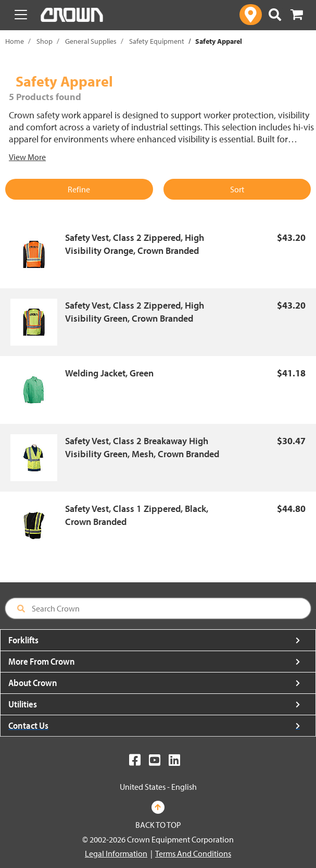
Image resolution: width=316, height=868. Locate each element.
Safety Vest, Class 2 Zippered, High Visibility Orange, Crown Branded (135, 244)
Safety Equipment (157, 41)
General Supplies (91, 41)
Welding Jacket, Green (109, 373)
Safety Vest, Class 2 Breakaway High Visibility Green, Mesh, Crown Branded (142, 448)
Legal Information (116, 853)
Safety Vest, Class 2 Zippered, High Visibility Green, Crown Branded (135, 312)
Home (15, 41)
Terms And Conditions (193, 853)
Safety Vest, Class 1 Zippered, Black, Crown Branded (137, 515)
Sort (237, 189)
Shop (45, 41)
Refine (79, 189)
